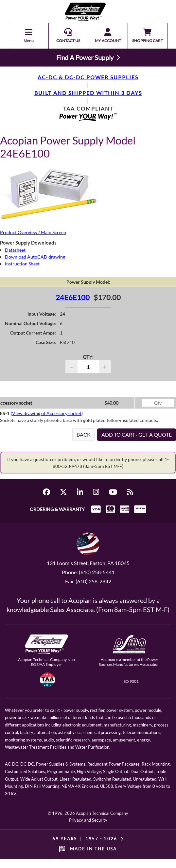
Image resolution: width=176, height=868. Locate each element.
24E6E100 (73, 297)
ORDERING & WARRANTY (57, 509)
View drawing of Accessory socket (47, 413)
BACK (84, 434)
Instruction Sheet (22, 264)
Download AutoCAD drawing (35, 257)
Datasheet (15, 250)
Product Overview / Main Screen (33, 232)
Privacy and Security (88, 820)
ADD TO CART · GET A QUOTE (137, 434)
